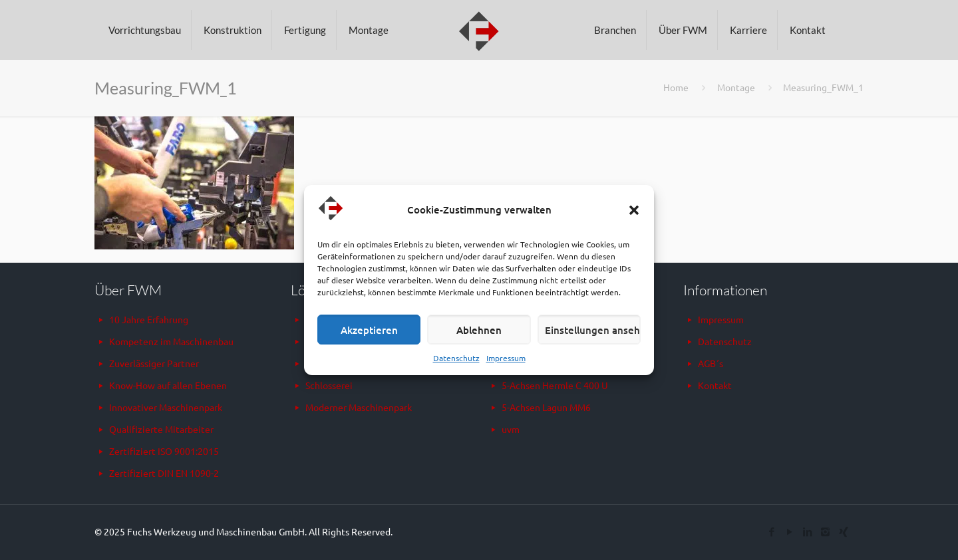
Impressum (506, 358)
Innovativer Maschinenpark (166, 407)
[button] (634, 210)
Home (676, 87)
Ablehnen (479, 330)
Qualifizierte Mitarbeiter (161, 429)
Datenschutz (456, 358)
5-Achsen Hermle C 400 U (555, 385)
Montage (736, 87)
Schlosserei (329, 385)
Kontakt (715, 385)
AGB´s (711, 363)
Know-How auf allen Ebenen (168, 385)
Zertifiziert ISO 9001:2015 (164, 451)
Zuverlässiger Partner (154, 363)
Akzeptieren (369, 330)
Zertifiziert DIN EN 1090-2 (164, 473)
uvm (511, 429)
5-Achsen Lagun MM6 (546, 407)
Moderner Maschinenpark (359, 407)
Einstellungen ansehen (593, 330)
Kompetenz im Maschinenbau (171, 341)
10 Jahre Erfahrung (149, 319)
